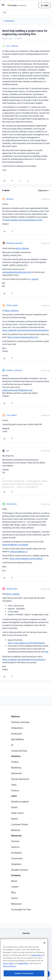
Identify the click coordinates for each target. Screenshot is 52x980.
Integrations (17, 728)
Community (17, 858)
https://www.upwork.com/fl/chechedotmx (26, 643)
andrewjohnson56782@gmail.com (17, 390)
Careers (15, 887)
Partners (15, 841)
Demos (15, 819)
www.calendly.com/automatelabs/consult (24, 220)
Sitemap (26, 947)
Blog (13, 892)
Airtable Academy (20, 802)
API (26, 940)
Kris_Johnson (12, 46)
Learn (14, 796)
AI (12, 745)
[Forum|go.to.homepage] (17, 5)
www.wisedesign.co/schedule (15, 545)
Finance (15, 790)
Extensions (17, 734)
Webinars (16, 830)
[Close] (44, 956)
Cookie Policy (36, 968)
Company (16, 875)
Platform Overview (20, 722)
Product (15, 762)
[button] (3, 6)
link (47, 652)
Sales (14, 785)
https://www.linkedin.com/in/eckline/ (26, 558)
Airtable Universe (19, 870)
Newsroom (16, 904)
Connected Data (19, 751)
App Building (17, 739)
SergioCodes (12, 589)
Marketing (16, 768)
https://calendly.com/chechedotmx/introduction (24, 659)
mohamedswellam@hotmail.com (17, 272)
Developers (17, 853)
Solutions (16, 756)
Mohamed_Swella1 (15, 243)
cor (8, 451)
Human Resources (20, 779)
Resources (16, 836)
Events (14, 807)
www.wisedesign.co (19, 551)
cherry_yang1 (12, 305)
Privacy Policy (8, 976)
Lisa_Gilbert (12, 415)
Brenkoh (10, 199)
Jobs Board (9, 21)
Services (15, 847)
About (14, 881)
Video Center (17, 813)
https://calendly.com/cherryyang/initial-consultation (25, 330)
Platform (16, 716)
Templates (16, 864)
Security (26, 933)
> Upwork (34, 279)
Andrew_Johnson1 (14, 370)
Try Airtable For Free (21, 910)
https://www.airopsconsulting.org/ (23, 337)
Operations (17, 773)
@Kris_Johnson (22, 248)
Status (14, 898)
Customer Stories (20, 824)
